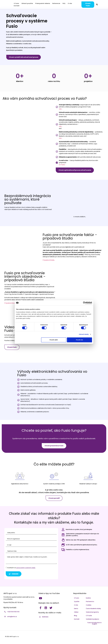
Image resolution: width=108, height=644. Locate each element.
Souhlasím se (21, 568)
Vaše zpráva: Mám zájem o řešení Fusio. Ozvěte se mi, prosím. (31, 560)
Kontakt (17, 6)
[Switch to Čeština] (101, 5)
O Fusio (16, 3)
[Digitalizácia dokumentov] (20, 476)
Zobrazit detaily (84, 334)
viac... (61, 109)
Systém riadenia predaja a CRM (54, 484)
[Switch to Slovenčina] (106, 5)
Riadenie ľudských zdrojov (88, 484)
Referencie (56, 3)
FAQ (64, 3)
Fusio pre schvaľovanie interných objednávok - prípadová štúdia (25, 276)
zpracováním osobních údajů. (26, 568)
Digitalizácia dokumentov (20, 484)
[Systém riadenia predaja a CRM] (54, 476)
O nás (70, 3)
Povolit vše (79, 340)
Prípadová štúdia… (49, 260)
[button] (97, 5)
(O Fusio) (62, 165)
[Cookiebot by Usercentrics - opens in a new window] (84, 303)
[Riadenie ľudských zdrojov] (88, 476)
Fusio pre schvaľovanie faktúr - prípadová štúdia (70, 236)
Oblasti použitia (27, 3)
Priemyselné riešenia (43, 3)
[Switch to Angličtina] (103, 5)
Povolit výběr (54, 340)
